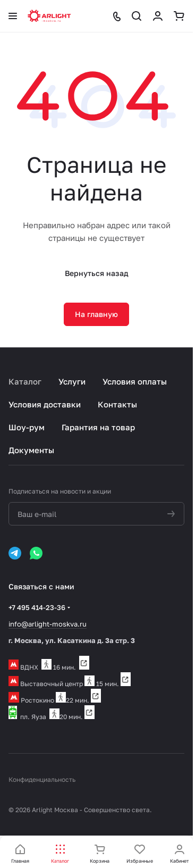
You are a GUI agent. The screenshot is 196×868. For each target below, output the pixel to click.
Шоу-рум (27, 427)
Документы (31, 450)
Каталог (25, 381)
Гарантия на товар (98, 427)
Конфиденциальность (42, 779)
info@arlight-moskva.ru (48, 624)
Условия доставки (45, 404)
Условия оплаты (135, 381)
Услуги (72, 381)
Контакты (117, 404)
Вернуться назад (97, 273)
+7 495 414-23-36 (37, 607)
